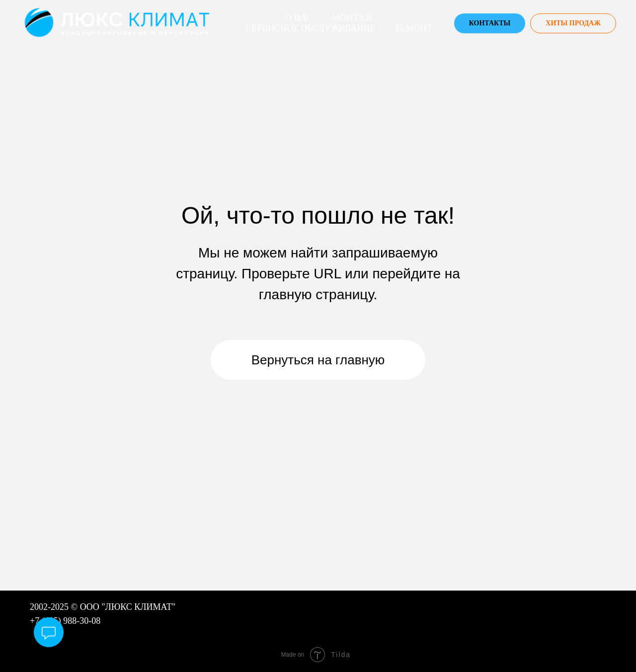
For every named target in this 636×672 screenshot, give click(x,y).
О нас (299, 18)
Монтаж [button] (353, 18)
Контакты (490, 23)
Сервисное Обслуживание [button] (310, 28)
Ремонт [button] (413, 28)
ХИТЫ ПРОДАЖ (573, 23)
